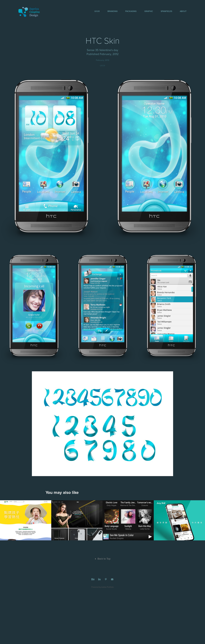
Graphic (149, 11)
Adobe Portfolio (107, 587)
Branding (113, 11)
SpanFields (166, 11)
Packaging (131, 11)
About (183, 11)
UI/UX (97, 11)
